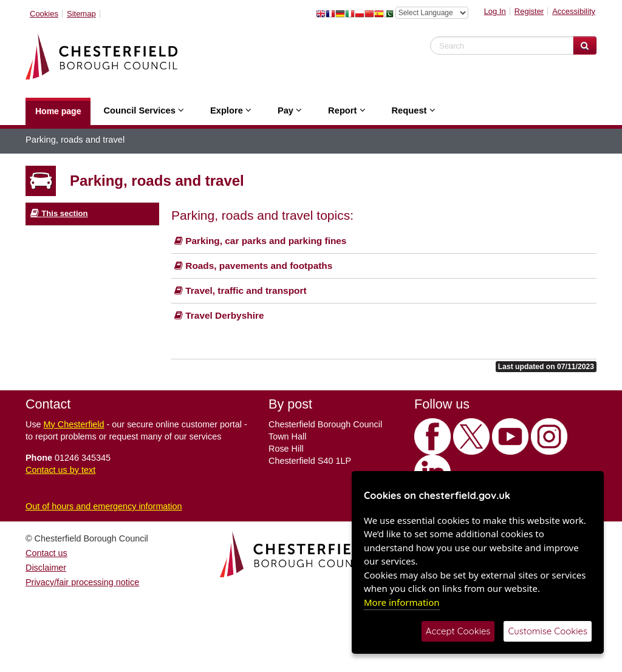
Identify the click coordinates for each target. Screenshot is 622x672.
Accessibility (574, 11)
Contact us (46, 553)
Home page (58, 111)
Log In (495, 11)
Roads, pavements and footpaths (253, 266)
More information (402, 602)
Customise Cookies (548, 631)
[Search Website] (585, 46)
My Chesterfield (74, 424)
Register (529, 11)
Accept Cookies (458, 631)
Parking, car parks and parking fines (260, 241)
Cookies (44, 14)
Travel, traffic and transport (241, 290)
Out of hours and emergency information (104, 506)
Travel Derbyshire (219, 315)
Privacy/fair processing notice (82, 582)
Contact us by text (60, 470)
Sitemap (81, 14)
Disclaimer (46, 568)
